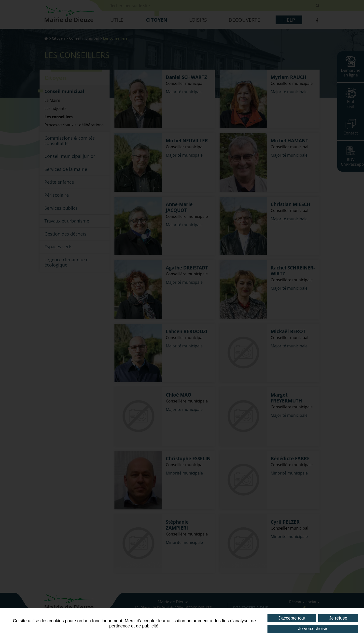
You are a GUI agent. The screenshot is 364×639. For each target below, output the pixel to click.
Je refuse (338, 618)
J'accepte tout (292, 618)
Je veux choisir (313, 629)
